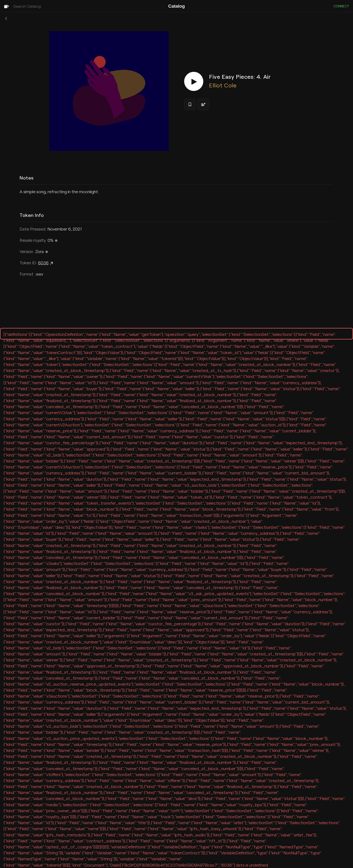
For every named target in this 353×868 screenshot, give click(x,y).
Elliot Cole (223, 85)
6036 (46, 263)
